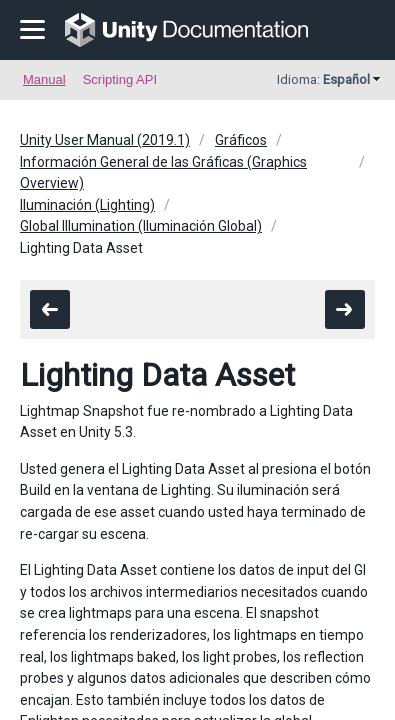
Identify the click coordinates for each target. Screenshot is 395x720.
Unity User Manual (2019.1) (105, 140)
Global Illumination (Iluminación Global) (141, 226)
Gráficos (241, 140)
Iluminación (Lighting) (87, 205)
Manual (44, 79)
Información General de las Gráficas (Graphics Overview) (163, 173)
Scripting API (120, 79)
